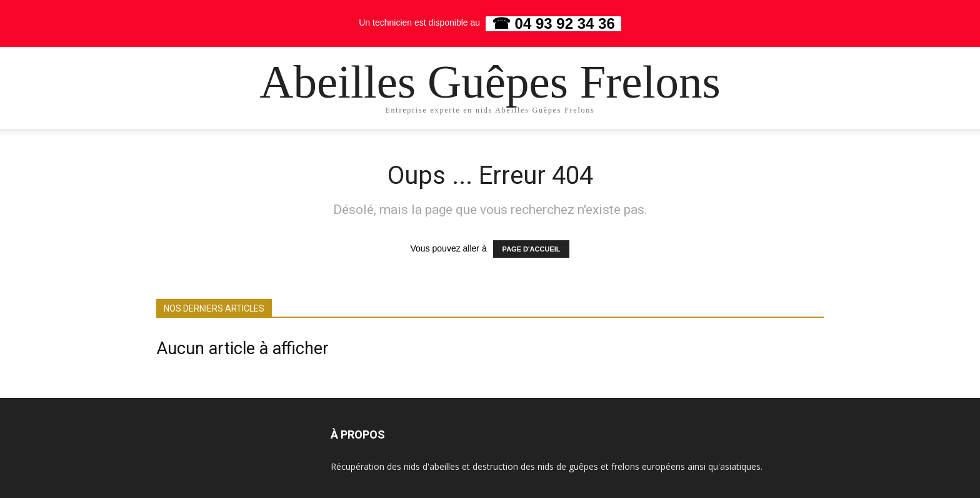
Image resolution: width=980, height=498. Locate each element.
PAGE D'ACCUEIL (532, 249)
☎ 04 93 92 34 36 (553, 24)
